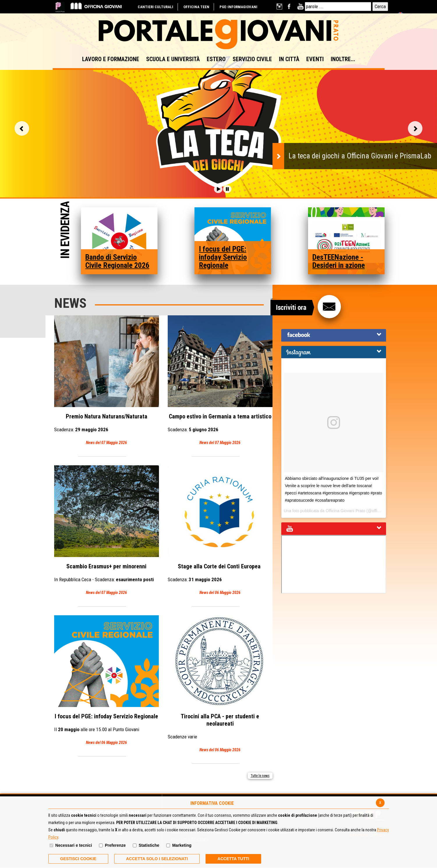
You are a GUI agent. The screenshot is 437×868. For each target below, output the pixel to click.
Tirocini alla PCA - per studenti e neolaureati (220, 684)
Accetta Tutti (233, 859)
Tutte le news (260, 776)
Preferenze (115, 845)
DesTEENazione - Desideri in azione (339, 261)
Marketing (182, 845)
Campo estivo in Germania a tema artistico (220, 381)
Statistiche (149, 845)
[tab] (334, 335)
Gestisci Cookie (78, 859)
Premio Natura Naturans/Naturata (107, 381)
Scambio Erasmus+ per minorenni (107, 531)
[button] (218, 189)
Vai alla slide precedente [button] (22, 128)
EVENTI (315, 59)
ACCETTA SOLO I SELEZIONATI (157, 859)
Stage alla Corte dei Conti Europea (220, 531)
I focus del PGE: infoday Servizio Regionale (223, 257)
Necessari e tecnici (74, 845)
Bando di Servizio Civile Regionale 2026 (117, 261)
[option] (218, 126)
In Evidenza (65, 231)
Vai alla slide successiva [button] (415, 128)
